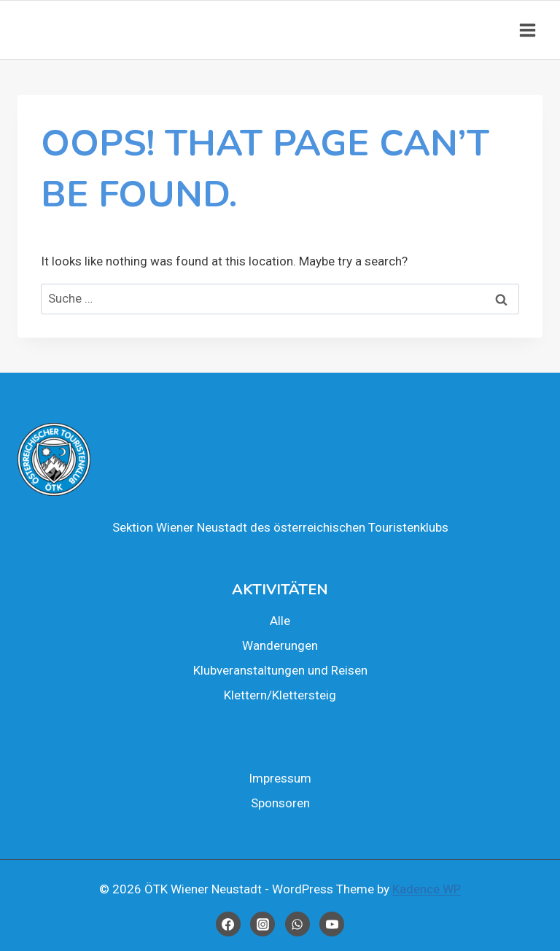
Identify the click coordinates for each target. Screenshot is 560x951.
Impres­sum (280, 778)
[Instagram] (262, 924)
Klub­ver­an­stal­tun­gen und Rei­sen (280, 670)
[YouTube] (332, 924)
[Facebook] (228, 924)
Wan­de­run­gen (280, 645)
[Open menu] (527, 30)
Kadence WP (427, 889)
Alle (280, 621)
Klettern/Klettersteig (280, 695)
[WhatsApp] (297, 924)
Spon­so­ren (280, 803)
